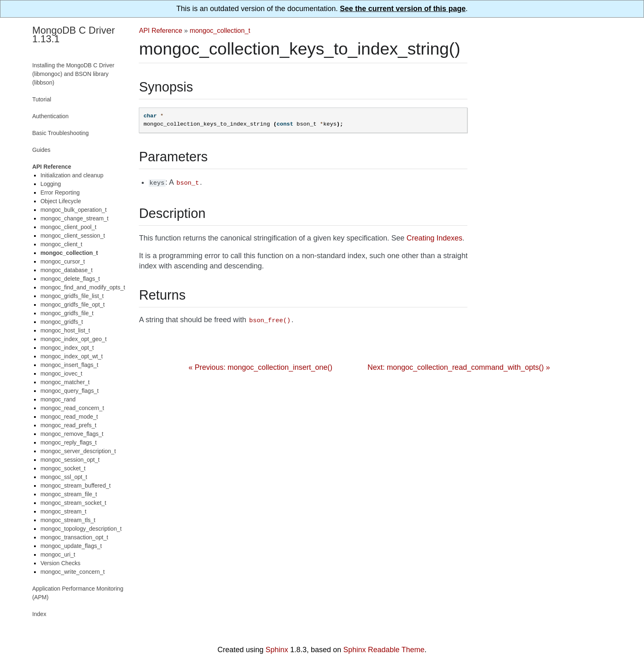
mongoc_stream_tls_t (68, 520)
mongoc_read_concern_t (72, 408)
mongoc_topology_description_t (81, 529)
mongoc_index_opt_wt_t (71, 356)
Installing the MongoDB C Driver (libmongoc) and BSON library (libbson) (73, 74)
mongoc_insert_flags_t (69, 365)
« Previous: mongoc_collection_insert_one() (260, 366)
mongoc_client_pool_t (68, 227)
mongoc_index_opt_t (67, 348)
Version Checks (60, 563)
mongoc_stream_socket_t (73, 503)
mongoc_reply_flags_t (68, 442)
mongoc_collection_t (220, 30)
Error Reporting (60, 192)
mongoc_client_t (61, 244)
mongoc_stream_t (63, 511)
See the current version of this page (403, 9)
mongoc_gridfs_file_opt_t (72, 305)
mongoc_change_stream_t (74, 218)
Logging (51, 184)
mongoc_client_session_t (72, 236)
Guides (41, 150)
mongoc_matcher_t (65, 382)
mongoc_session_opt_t (70, 460)
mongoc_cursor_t (62, 261)
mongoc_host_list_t (65, 330)
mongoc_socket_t (63, 468)
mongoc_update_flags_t (71, 546)
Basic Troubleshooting (60, 133)
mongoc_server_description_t (78, 451)
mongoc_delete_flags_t (70, 279)
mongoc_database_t (66, 270)
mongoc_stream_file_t (69, 494)
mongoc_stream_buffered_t (75, 486)
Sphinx (277, 650)
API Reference (160, 30)
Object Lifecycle (61, 201)
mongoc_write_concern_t (72, 572)
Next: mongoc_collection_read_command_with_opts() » (459, 366)
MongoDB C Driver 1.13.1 (73, 34)
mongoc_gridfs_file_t (67, 313)
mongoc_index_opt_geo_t (73, 339)
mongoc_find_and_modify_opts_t (83, 287)
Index (39, 614)
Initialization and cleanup (72, 175)
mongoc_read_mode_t (69, 417)
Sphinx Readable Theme (384, 650)
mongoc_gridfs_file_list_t (72, 296)
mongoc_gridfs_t (62, 322)
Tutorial (41, 99)
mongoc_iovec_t (61, 373)
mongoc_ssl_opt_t (64, 477)
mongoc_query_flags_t (69, 391)
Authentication (50, 116)
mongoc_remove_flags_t (72, 434)
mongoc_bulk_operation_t (73, 210)
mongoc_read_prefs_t (68, 425)
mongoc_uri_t (58, 554)
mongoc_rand (58, 399)
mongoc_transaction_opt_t (74, 537)
